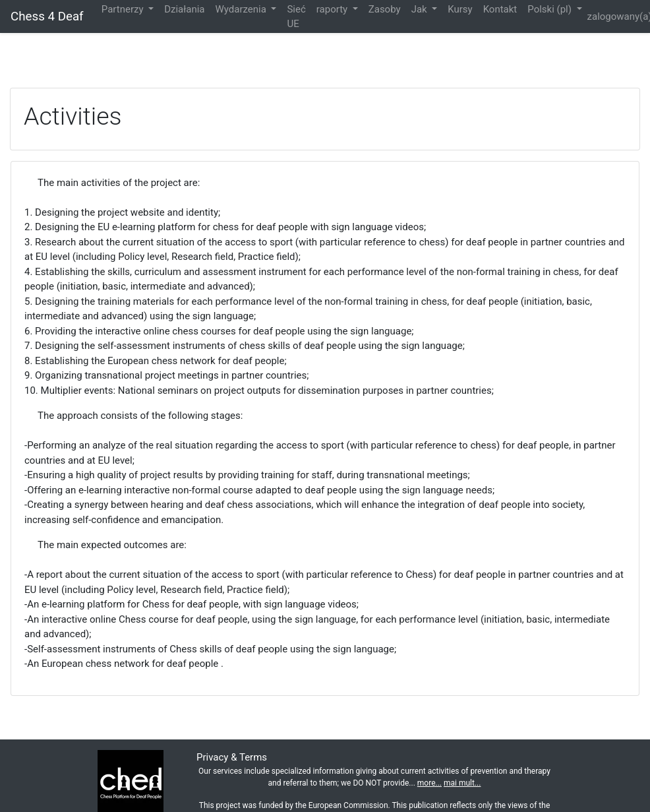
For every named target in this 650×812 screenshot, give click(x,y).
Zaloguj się (615, 40)
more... (429, 783)
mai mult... (462, 783)
